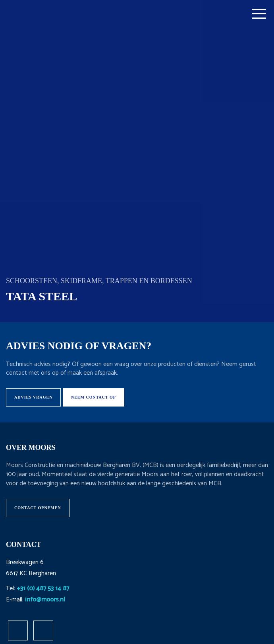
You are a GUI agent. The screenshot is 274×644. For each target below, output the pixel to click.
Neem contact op (94, 397)
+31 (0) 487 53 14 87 (43, 589)
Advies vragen (33, 397)
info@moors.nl (45, 600)
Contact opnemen (38, 508)
